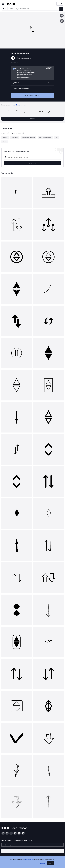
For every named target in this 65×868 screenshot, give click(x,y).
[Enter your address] (32, 845)
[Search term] (34, 9)
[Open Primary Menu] (3, 4)
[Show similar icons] (62, 21)
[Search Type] (4, 9)
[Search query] (32, 157)
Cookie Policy (30, 860)
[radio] (33, 73)
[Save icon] (62, 16)
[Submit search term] (61, 9)
